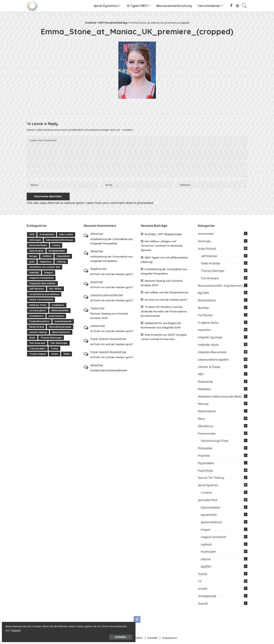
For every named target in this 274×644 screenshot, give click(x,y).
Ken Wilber (55, 290)
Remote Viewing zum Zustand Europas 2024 (109, 317)
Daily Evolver (36, 252)
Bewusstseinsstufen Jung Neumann (220, 287)
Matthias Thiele (38, 306)
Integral (49, 273)
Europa (33, 257)
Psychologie (205, 472)
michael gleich (38, 312)
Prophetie (204, 457)
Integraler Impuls (208, 346)
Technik (203, 575)
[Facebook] (231, 6)
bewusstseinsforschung (59, 241)
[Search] (244, 6)
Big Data (203, 294)
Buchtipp (203, 309)
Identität (34, 273)
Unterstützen (135, 639)
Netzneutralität (60, 312)
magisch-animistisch (213, 538)
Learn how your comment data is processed (119, 204)
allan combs (66, 236)
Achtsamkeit (47, 236)
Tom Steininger (59, 344)
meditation (58, 306)
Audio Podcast (207, 250)
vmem (55, 355)
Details (42, 629)
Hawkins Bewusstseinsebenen (109, 371)
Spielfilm (206, 568)
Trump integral (38, 355)
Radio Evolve (37, 328)
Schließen (45, 636)
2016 (32, 236)
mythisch (206, 545)
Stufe (32, 339)
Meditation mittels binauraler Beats (220, 398)
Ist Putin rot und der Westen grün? (112, 275)
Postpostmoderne (39, 322)
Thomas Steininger (51, 339)
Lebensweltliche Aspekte (213, 361)
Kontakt (153, 639)
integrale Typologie (210, 338)
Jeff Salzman (37, 290)
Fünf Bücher (205, 316)
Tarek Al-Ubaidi (210, 265)
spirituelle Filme (207, 501)
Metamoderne (207, 412)
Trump (54, 350)
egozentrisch (209, 516)
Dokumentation (211, 508)
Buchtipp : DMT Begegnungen (163, 235)
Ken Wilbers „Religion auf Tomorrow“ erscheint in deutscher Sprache (162, 247)
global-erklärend (211, 523)
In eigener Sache (208, 324)
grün (32, 263)
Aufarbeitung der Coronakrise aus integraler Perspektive (112, 242)
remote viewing (38, 333)
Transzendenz (37, 350)
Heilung (61, 263)
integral (205, 531)
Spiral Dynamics (61, 333)
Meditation (205, 390)
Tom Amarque (37, 344)
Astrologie (35, 241)
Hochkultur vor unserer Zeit (45, 268)
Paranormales (207, 435)
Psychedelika (206, 464)
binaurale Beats (38, 246)
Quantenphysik (63, 322)
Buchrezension (207, 302)
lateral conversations (41, 301)
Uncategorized (207, 597)
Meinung (203, 405)
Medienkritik (205, 383)
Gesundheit (63, 257)
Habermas (46, 263)
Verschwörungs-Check (215, 442)
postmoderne (56, 317)
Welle (67, 355)
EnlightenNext (57, 252)
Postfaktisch (36, 317)
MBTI (201, 375)
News (201, 420)
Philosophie (205, 449)
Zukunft (203, 605)
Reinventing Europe (60, 328)
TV (200, 582)
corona (56, 246)
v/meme (206, 494)
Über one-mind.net (109, 639)
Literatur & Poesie (209, 368)
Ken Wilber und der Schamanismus (167, 293)
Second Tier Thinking (211, 479)
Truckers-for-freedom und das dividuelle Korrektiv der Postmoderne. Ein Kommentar (164, 312)
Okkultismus (206, 427)
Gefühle (47, 257)
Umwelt (203, 590)
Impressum (170, 639)
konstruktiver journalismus (44, 295)
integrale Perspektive (41, 279)
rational (206, 560)
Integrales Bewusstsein (42, 284)
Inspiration (204, 331)
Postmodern (208, 553)
